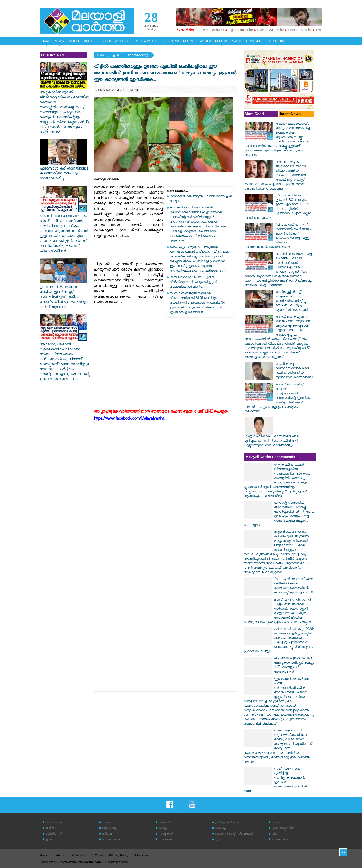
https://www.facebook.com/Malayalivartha (129, 419)
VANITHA (121, 41)
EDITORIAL (278, 41)
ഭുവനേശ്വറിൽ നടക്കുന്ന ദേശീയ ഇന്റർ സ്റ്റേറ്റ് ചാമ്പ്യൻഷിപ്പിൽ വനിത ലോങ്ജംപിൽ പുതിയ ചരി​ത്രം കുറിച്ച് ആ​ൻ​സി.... (64, 295)
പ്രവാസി (221, 840)
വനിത (107, 823)
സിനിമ (107, 834)
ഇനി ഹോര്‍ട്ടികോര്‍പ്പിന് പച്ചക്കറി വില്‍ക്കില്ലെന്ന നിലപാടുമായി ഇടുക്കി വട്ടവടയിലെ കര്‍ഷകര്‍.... (193, 282)
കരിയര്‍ (51, 829)
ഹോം (101, 56)
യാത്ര (163, 829)
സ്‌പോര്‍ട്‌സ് (112, 840)
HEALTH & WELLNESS (147, 41)
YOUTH (237, 41)
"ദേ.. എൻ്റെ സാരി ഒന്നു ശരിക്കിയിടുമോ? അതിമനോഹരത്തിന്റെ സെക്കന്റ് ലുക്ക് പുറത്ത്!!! (294, 586)
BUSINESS (92, 41)
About (60, 855)
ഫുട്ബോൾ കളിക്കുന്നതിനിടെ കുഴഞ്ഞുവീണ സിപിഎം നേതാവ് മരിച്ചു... (64, 172)
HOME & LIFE (256, 41)
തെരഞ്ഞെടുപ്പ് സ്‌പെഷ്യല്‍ (234, 834)
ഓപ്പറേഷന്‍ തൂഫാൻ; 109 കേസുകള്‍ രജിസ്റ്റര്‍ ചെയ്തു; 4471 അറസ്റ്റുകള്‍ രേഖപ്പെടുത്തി (294, 665)
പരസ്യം (220, 829)
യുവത (276, 823)
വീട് (274, 834)
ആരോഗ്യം (109, 829)
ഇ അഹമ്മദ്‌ (280, 840)
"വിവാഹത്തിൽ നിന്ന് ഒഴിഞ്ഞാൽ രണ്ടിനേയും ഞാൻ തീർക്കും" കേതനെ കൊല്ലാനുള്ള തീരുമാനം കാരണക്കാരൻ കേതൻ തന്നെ (278, 236)
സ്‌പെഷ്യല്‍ (167, 840)
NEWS (59, 41)
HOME (46, 41)
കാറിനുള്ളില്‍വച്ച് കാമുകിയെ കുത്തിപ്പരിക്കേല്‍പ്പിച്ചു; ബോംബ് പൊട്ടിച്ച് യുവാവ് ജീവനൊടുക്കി (292, 302)
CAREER (74, 41)
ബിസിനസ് (54, 834)
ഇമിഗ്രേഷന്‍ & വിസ (229, 823)
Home (44, 855)
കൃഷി (116, 56)
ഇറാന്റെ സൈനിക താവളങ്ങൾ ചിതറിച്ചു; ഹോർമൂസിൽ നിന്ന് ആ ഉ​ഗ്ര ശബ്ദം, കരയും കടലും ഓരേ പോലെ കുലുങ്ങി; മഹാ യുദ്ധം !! (279, 515)
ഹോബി (164, 823)
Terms (99, 855)
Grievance (141, 855)
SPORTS (189, 41)
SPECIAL (222, 41)
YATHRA (205, 41)
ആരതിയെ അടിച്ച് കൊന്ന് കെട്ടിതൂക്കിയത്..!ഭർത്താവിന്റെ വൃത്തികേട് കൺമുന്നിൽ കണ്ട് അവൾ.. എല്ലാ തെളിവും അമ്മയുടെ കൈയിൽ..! (279, 399)
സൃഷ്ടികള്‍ (165, 834)
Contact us (80, 855)
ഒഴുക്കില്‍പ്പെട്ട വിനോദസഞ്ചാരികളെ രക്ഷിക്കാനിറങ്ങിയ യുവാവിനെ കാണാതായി (294, 371)
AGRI (107, 41)
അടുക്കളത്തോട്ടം (138, 56)
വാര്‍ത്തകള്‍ (54, 823)
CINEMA (173, 41)
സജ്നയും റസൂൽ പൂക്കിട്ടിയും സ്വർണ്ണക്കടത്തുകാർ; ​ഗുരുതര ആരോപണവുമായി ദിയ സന (277, 780)
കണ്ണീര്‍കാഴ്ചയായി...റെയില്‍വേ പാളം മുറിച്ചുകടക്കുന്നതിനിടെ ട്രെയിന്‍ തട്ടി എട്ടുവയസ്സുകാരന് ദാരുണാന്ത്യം (272, 441)
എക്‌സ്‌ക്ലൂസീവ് (283, 829)
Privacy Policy (119, 855)
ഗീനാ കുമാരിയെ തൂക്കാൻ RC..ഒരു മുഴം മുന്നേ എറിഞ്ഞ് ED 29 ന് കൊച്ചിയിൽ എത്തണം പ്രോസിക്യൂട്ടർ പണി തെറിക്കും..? (278, 207)
